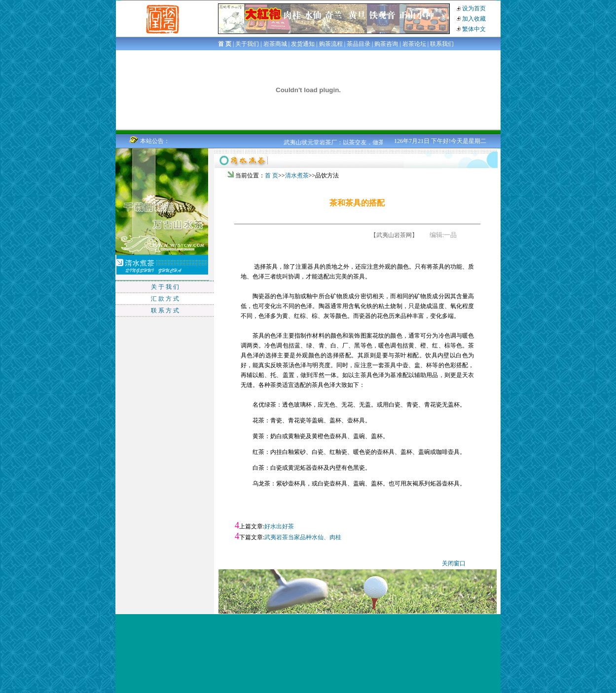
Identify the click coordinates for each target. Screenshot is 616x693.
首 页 (272, 175)
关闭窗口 (454, 563)
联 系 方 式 (165, 311)
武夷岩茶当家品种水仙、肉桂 (303, 537)
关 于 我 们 (165, 287)
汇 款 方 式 (165, 299)
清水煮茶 (297, 175)
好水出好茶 (279, 526)
